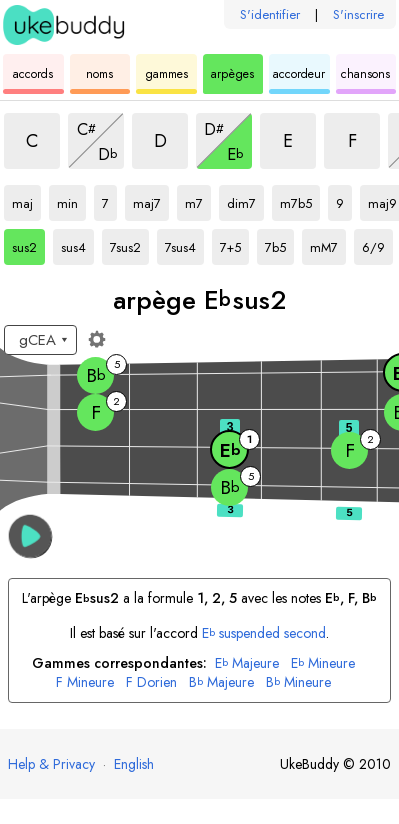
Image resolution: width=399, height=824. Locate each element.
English (134, 764)
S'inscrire (358, 14)
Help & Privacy (51, 764)
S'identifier (270, 14)
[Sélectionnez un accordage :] (40, 340)
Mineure (323, 663)
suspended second (264, 633)
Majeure (247, 663)
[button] (30, 536)
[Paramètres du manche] (97, 339)
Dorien (151, 682)
